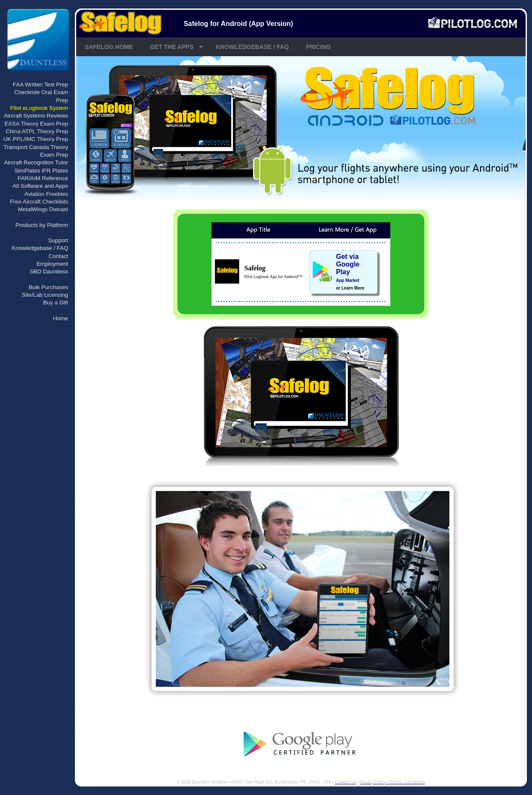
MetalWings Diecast (43, 209)
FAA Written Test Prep (40, 85)
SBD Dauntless (49, 271)
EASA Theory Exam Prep (36, 124)
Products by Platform (42, 225)
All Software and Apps (40, 186)
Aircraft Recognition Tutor (36, 162)
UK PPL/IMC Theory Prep (36, 139)
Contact (58, 256)
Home (60, 318)
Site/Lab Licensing (45, 295)
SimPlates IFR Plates (41, 171)
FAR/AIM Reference (43, 178)
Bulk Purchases (48, 287)
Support (58, 240)
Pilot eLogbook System (39, 108)
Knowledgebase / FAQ (40, 248)
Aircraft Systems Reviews (36, 116)
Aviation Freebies (46, 194)
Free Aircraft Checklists (39, 202)
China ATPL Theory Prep (37, 131)
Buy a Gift (56, 303)
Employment (52, 264)
